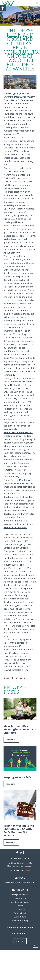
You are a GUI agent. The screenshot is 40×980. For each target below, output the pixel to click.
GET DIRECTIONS (20, 870)
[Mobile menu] (37, 3)
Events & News (20, 917)
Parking (20, 906)
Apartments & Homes (20, 902)
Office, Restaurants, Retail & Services (20, 882)
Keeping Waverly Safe (17, 777)
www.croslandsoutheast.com (18, 524)
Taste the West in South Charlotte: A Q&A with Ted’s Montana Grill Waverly (19, 830)
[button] (3, 8)
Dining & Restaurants (20, 895)
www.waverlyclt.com (14, 429)
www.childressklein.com (16, 670)
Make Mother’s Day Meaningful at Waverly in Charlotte (20, 729)
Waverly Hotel (20, 913)
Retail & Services (20, 898)
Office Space (20, 909)
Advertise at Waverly (20, 921)
